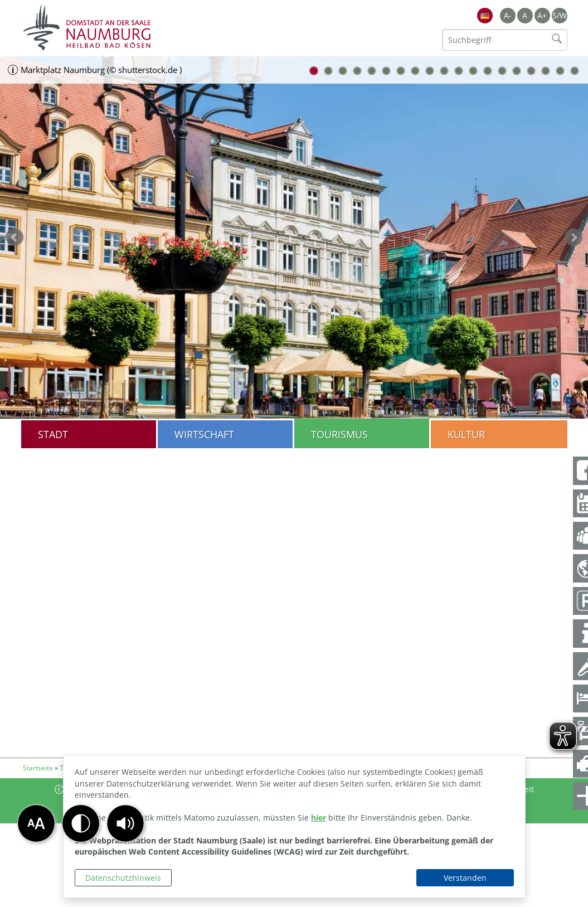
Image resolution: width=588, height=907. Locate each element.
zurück (14, 237)
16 (531, 71)
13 (488, 71)
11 (459, 71)
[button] (125, 823)
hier (319, 818)
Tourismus (339, 434)
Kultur (466, 434)
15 (517, 71)
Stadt (53, 434)
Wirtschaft (204, 434)
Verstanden (465, 878)
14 (502, 71)
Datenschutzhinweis (123, 878)
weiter (574, 237)
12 (473, 71)
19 (575, 71)
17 (546, 71)
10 (444, 71)
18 (560, 71)
